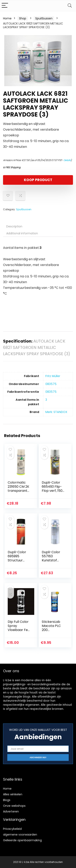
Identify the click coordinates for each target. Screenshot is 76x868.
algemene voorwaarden (20, 835)
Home (7, 18)
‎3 (46, 400)
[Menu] (5, 6)
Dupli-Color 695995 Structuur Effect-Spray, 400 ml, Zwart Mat (19, 562)
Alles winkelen (13, 794)
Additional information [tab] (22, 233)
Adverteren (11, 811)
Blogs (7, 800)
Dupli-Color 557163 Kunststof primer (51, 558)
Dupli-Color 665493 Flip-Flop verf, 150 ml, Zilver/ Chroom (52, 491)
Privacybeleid (12, 829)
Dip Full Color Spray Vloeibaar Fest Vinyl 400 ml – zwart (19, 630)
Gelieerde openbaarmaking (22, 840)
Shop (23, 18)
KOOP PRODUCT (38, 180)
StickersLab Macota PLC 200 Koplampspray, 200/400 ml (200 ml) (53, 632)
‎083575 (51, 384)
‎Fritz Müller (53, 376)
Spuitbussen (44, 18)
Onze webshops (14, 806)
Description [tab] (14, 226)
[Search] (70, 6)
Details (67, 160)
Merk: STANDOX (56, 412)
